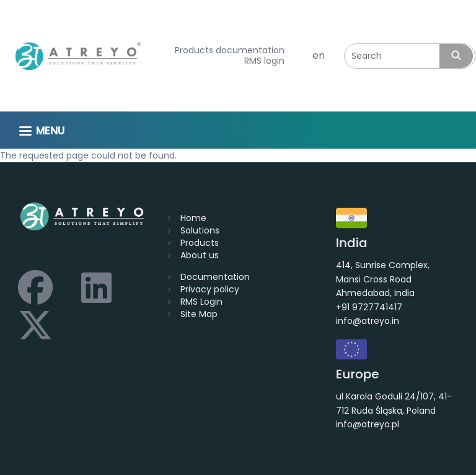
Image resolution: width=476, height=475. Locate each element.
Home (193, 218)
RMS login (264, 61)
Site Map (199, 314)
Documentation (215, 277)
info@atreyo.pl (368, 424)
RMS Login (201, 302)
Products (200, 243)
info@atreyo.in (368, 321)
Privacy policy (210, 289)
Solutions (200, 230)
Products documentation (230, 50)
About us (200, 255)
